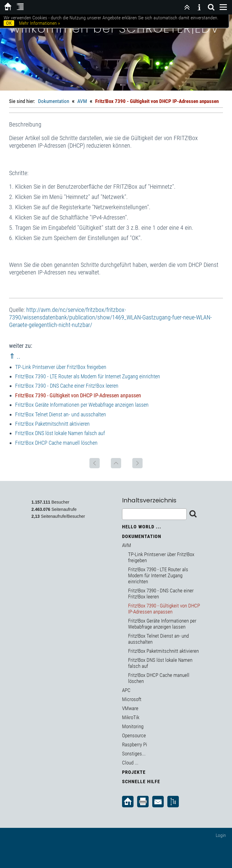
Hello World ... (142, 527)
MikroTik (131, 717)
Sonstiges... (134, 754)
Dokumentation (54, 101)
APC (126, 690)
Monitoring (133, 726)
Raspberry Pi (135, 745)
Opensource (134, 735)
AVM (82, 101)
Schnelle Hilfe (141, 782)
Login (221, 835)
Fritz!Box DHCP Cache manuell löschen (56, 443)
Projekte (134, 772)
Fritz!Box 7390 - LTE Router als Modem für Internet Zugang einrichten (88, 376)
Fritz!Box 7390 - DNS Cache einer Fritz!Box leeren (67, 386)
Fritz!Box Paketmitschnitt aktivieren (52, 424)
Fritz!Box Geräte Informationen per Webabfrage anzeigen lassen (82, 405)
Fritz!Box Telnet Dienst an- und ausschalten (61, 414)
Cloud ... (130, 763)
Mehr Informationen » (39, 23)
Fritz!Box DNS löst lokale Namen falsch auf (60, 433)
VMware (130, 708)
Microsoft (132, 699)
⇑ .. (15, 356)
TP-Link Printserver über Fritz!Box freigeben (61, 367)
